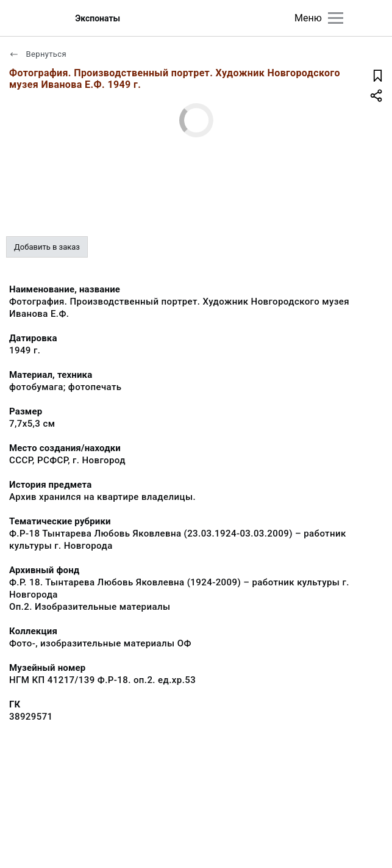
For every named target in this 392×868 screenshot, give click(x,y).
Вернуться (38, 54)
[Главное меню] (336, 18)
